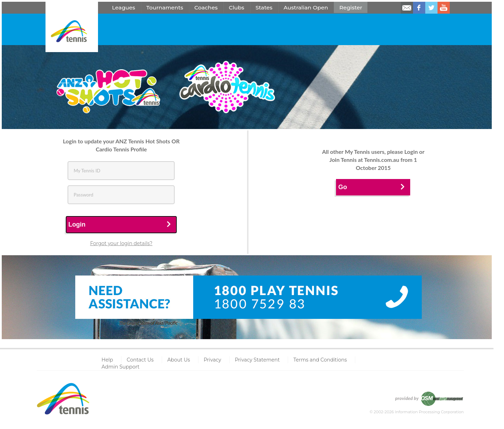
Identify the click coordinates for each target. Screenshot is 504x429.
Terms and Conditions (320, 360)
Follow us (431, 8)
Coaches (206, 8)
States (264, 8)
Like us (419, 8)
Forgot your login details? (121, 243)
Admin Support (121, 367)
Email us (407, 8)
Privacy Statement (257, 360)
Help (107, 360)
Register (351, 8)
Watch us (444, 8)
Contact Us (140, 360)
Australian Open (306, 8)
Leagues (124, 8)
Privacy (212, 360)
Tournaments (165, 8)
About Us (179, 360)
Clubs (237, 8)
